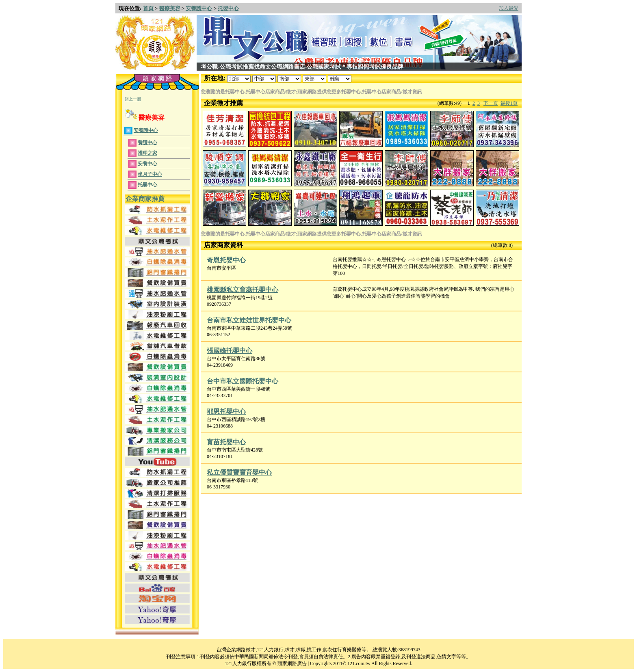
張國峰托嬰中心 (230, 351)
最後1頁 (509, 103)
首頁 (148, 8)
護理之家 (147, 153)
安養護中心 (199, 8)
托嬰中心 (228, 8)
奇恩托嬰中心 (226, 260)
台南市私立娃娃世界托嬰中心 (249, 320)
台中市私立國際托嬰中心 (243, 381)
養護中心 (147, 143)
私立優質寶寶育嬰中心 (239, 472)
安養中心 (147, 164)
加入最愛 (509, 8)
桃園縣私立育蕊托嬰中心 (243, 290)
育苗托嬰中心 (226, 442)
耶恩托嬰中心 (226, 412)
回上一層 (133, 99)
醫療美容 (170, 8)
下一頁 (491, 103)
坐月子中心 (150, 174)
